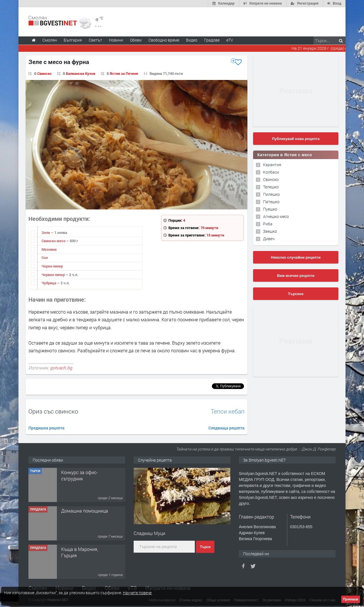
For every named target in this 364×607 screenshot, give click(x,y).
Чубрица (49, 283)
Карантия (272, 165)
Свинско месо (54, 241)
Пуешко (270, 209)
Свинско (44, 73)
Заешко (270, 231)
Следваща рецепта (227, 428)
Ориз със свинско (53, 411)
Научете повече (137, 593)
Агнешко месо (276, 216)
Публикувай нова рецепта (296, 139)
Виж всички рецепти (296, 276)
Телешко (271, 187)
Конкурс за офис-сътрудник (79, 475)
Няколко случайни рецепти (296, 257)
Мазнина (49, 249)
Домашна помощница (85, 511)
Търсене (296, 294)
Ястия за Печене (124, 73)
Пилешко (271, 194)
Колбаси (271, 172)
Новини (116, 40)
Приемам (351, 599)
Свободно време (164, 40)
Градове (212, 40)
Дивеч (269, 239)
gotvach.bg (61, 368)
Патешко (271, 202)
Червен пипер (54, 275)
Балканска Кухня (81, 73)
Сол (45, 258)
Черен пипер (52, 266)
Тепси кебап (228, 411)
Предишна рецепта (46, 428)
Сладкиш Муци (149, 533)
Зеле (46, 232)
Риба (268, 224)
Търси (205, 547)
